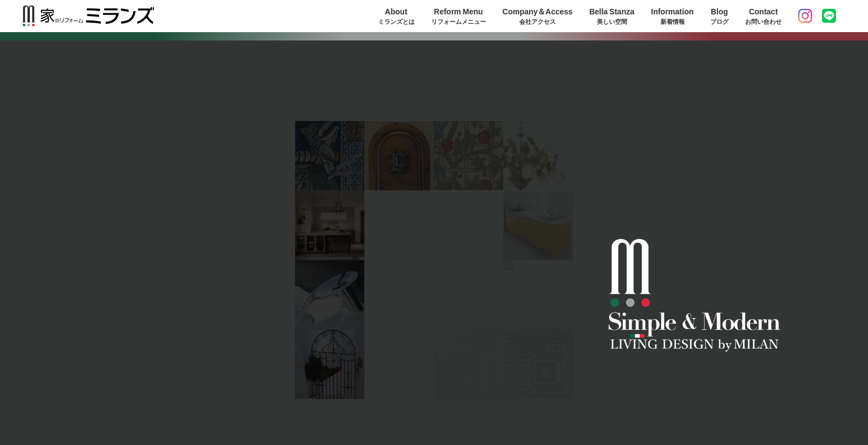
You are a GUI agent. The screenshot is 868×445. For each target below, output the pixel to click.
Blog (719, 16)
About (396, 16)
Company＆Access (538, 16)
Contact (763, 16)
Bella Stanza (612, 16)
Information (672, 16)
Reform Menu (459, 16)
